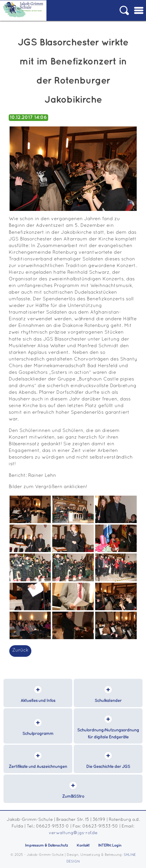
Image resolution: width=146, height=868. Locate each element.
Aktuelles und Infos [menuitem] (38, 701)
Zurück (20, 650)
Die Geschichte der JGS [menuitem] (108, 767)
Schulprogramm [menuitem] (38, 734)
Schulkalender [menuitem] (108, 701)
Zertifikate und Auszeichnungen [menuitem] (38, 767)
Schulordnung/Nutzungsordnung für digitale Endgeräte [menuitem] (108, 734)
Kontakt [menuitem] (83, 845)
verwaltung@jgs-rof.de (73, 833)
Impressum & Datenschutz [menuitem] (46, 845)
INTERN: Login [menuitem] (110, 845)
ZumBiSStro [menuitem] (73, 797)
